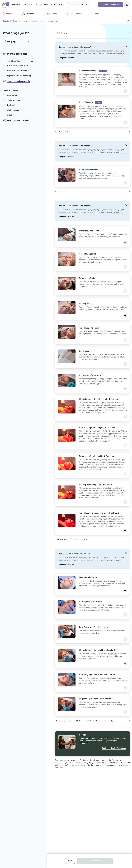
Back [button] (70, 861)
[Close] (126, 47)
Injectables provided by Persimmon (84, 721)
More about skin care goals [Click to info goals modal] (18, 120)
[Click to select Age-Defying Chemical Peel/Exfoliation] (92, 681)
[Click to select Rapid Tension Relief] (92, 176)
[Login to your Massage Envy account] (127, 5)
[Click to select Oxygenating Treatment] (92, 382)
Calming (10, 115)
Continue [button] (95, 861)
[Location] (10, 14)
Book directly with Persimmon (114, 748)
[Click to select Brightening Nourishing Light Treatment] (92, 465)
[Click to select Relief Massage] (92, 113)
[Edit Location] (128, 21)
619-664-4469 (53, 21)
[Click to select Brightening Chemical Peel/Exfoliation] (92, 706)
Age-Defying (12, 95)
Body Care (63, 132)
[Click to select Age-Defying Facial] (92, 261)
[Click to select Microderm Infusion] (92, 584)
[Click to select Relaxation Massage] (92, 81)
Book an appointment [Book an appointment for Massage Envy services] (111, 5)
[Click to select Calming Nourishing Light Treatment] (92, 494)
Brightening (12, 105)
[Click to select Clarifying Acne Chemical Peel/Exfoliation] (92, 657)
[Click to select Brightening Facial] (92, 285)
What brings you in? (16, 33)
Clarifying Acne (13, 110)
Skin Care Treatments (71, 539)
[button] (125, 91)
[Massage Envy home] (6, 4)
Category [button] (10, 41)
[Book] (97, 14)
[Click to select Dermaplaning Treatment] (92, 608)
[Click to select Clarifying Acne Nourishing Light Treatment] (92, 408)
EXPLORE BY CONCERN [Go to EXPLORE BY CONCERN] (79, 5)
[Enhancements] (76, 14)
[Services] (30, 14)
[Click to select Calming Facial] (92, 309)
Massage (61, 33)
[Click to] (92, 744)
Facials (61, 192)
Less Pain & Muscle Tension (18, 71)
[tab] (18, 61)
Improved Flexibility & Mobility (19, 76)
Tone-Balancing (14, 100)
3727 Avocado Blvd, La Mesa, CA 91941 (32, 21)
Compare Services (66, 58)
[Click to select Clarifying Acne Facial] (92, 236)
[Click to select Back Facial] (92, 358)
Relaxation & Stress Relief (18, 66)
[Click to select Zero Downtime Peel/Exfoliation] (92, 633)
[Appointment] (52, 14)
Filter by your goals (15, 54)
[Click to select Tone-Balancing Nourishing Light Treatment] (92, 522)
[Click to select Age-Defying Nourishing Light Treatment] (92, 437)
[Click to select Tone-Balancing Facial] (92, 333)
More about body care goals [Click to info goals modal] (18, 81)
